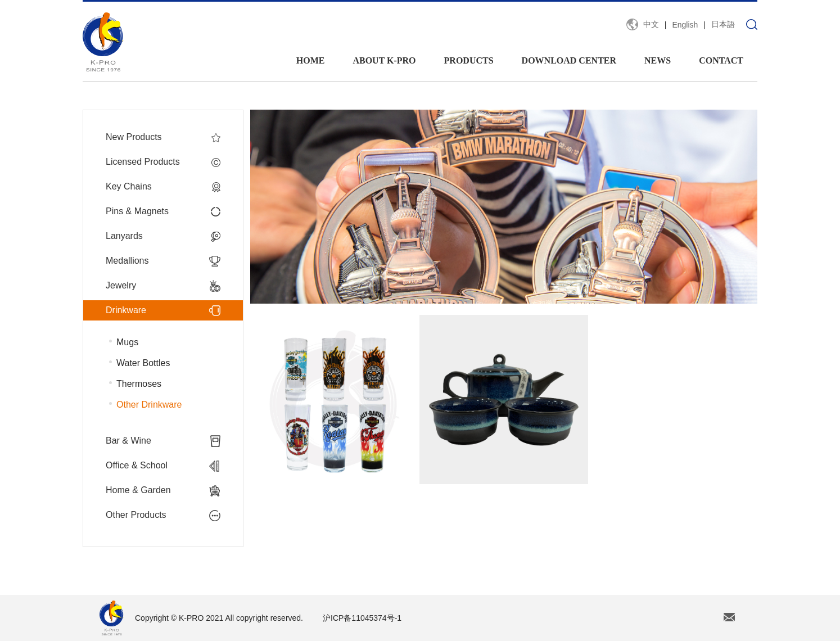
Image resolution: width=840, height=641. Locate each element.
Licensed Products (163, 162)
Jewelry (163, 286)
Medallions (163, 261)
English (685, 25)
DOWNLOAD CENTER (569, 60)
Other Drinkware (149, 405)
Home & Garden (163, 490)
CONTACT (721, 60)
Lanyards (163, 236)
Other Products (163, 515)
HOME (311, 60)
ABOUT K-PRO (384, 60)
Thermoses (139, 384)
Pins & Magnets (163, 211)
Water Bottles (143, 363)
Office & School (163, 466)
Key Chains (163, 187)
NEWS (658, 60)
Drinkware (163, 310)
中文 (651, 24)
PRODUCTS (469, 60)
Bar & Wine (163, 441)
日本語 (723, 24)
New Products (163, 137)
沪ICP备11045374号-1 (362, 618)
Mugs (127, 342)
